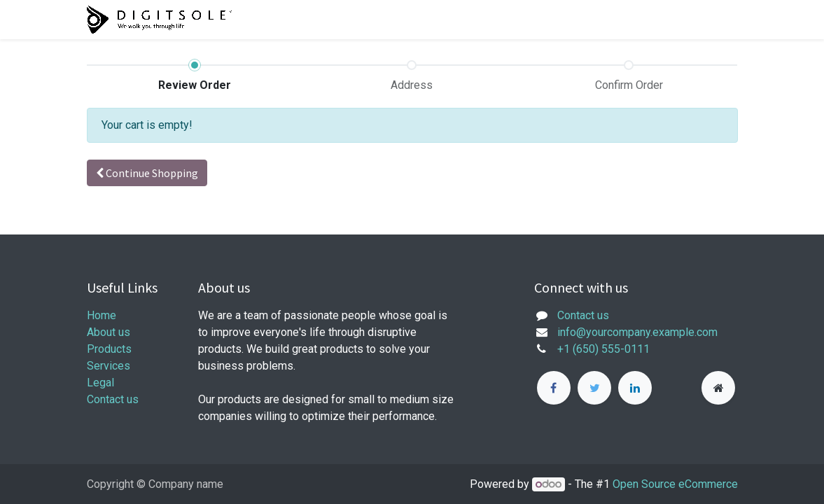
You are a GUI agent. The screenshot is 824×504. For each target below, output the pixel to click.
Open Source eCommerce (675, 484)
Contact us (113, 399)
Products (109, 349)
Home (102, 315)
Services (109, 366)
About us (109, 332)
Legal (100, 383)
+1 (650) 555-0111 (603, 349)
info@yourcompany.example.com (637, 332)
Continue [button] (147, 173)
